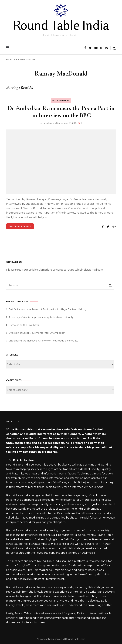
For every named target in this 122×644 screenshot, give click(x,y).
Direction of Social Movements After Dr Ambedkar (37, 333)
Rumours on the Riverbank (24, 325)
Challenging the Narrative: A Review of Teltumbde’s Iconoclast (43, 341)
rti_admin (48, 123)
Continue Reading (20, 226)
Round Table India (61, 25)
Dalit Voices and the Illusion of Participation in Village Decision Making (47, 309)
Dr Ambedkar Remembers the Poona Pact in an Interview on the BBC (61, 112)
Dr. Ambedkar (61, 101)
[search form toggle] (114, 49)
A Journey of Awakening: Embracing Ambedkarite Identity (41, 317)
